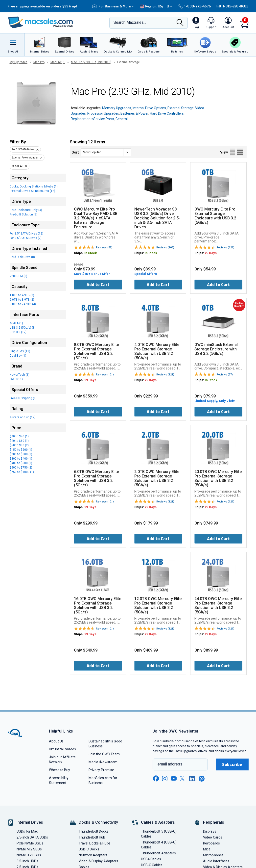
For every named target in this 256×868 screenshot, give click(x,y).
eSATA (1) (16, 323)
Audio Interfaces (216, 861)
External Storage (181, 108)
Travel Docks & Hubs (95, 843)
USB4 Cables (151, 859)
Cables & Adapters (158, 822)
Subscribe (232, 765)
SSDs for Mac (27, 831)
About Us (56, 741)
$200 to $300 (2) (21, 454)
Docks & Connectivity (98, 822)
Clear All (18, 166)
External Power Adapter (25, 158)
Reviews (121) (225, 248)
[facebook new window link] (156, 779)
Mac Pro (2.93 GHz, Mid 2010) (91, 62)
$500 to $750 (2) (21, 468)
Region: (157, 6)
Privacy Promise (101, 770)
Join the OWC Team (104, 754)
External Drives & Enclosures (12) (32, 191)
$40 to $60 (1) (19, 441)
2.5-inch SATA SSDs (32, 837)
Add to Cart (98, 285)
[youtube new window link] (174, 778)
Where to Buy (59, 770)
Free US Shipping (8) (23, 398)
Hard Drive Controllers (167, 113)
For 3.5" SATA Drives (23, 149)
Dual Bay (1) (18, 356)
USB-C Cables (152, 865)
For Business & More (114, 6)
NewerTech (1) (20, 375)
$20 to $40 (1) (19, 436)
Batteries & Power (134, 113)
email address (170, 764)
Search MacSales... (130, 22)
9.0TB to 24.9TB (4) (23, 304)
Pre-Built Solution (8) (23, 214)
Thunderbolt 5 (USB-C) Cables (159, 834)
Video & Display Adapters (98, 861)
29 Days (211, 253)
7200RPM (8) (18, 276)
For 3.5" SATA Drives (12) (26, 234)
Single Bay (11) (20, 351)
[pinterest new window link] (202, 779)
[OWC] (41, 23)
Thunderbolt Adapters (159, 853)
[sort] (106, 152)
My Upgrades (19, 62)
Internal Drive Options (149, 108)
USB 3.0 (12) (18, 332)
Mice (207, 849)
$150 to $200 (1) (21, 450)
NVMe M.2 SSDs (29, 849)
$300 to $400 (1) (21, 459)
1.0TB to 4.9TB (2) (22, 295)
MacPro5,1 (58, 62)
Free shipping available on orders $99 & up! (42, 6)
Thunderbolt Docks (94, 831)
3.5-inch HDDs (27, 861)
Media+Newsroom (103, 762)
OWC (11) (16, 379)
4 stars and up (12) (23, 417)
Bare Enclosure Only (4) (26, 210)
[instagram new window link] (165, 779)
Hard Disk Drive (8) (22, 257)
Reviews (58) (104, 248)
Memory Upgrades (117, 108)
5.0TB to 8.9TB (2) (22, 300)
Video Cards (213, 837)
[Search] (180, 23)
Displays (210, 831)
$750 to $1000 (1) (22, 472)
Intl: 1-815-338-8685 (232, 6)
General (122, 119)
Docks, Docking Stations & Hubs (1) (34, 186)
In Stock (91, 253)
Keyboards (211, 843)
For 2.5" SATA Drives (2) (26, 238)
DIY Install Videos (62, 749)
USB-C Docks (89, 849)
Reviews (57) (225, 375)
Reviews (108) (165, 248)
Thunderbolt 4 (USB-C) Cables (159, 845)
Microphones (213, 855)
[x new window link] (183, 778)
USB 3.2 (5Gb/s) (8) (23, 328)
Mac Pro (39, 62)
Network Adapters (93, 855)
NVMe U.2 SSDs (29, 855)
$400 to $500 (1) (21, 463)
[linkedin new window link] (192, 779)
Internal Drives (30, 822)
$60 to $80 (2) (19, 445)
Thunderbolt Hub (92, 837)
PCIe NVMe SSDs (30, 843)
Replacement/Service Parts (92, 119)
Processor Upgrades (103, 113)
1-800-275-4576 (194, 6)
